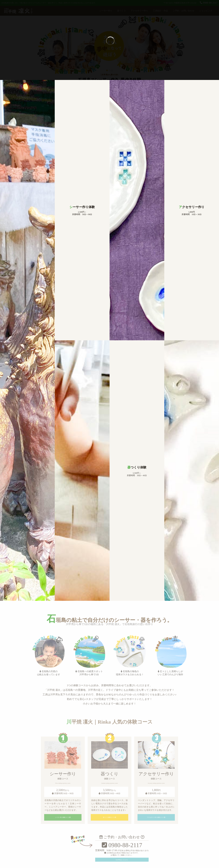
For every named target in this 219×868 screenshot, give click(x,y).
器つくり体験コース (110, 849)
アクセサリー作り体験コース (156, 849)
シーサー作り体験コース (63, 849)
